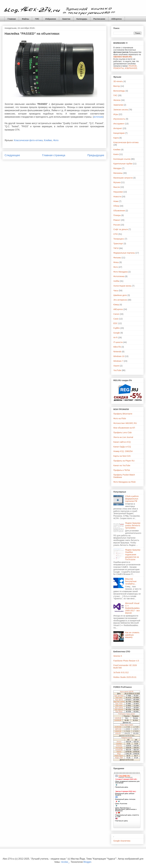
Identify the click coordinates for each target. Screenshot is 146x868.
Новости (117, 197)
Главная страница (54, 155)
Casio (116, 319)
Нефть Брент (119, 756)
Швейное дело (120, 295)
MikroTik (117, 347)
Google (117, 333)
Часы (116, 291)
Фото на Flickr (120, 418)
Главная (12, 19)
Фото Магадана (121, 272)
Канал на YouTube (122, 465)
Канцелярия (119, 133)
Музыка (117, 182)
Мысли (117, 187)
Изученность (119, 119)
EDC (116, 323)
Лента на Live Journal (123, 437)
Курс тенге (119, 704)
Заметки (66, 19)
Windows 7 (118, 361)
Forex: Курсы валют (127, 725)
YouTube (117, 370)
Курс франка (119, 710)
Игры (116, 114)
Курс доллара (119, 696)
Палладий (119, 748)
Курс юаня (119, 706)
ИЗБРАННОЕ (131, 68)
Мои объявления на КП (124, 428)
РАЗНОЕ (133, 66)
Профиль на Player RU (124, 461)
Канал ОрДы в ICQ (122, 447)
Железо (117, 100)
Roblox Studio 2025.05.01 (125, 677)
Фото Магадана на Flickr (125, 482)
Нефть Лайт (119, 758)
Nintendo (117, 352)
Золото (119, 742)
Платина (119, 746)
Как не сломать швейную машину (132, 635)
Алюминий (119, 750)
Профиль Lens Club (122, 432)
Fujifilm (117, 328)
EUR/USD (118, 727)
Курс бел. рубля (119, 702)
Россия (117, 225)
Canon (116, 314)
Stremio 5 (118, 656)
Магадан (117, 168)
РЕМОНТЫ (119, 68)
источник (98, 117)
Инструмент (119, 124)
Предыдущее (96, 155)
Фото (56, 140)
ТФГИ (116, 248)
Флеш (116, 262)
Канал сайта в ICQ (122, 442)
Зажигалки (118, 105)
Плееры (117, 215)
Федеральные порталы (124, 253)
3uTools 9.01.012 (121, 672)
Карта (116, 138)
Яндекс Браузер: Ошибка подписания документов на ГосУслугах (133, 555)
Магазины (118, 173)
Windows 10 (119, 356)
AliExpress (117, 19)
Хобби (116, 281)
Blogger (87, 862)
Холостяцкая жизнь (122, 286)
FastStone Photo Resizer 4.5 (126, 661)
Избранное (51, 19)
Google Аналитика (122, 841)
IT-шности (118, 342)
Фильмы (117, 258)
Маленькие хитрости (123, 178)
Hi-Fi (116, 338)
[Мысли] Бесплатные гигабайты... (131, 581)
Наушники (118, 192)
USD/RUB (118, 718)
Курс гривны (119, 708)
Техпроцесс (119, 239)
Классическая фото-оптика (28, 140)
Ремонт (117, 220)
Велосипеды (119, 91)
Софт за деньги (121, 229)
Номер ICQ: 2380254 (123, 451)
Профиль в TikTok (122, 470)
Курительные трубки (123, 164)
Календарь (82, 19)
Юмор (116, 305)
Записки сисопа (121, 110)
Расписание (99, 19)
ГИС (37, 19)
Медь (119, 754)
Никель (119, 752)
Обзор (116, 206)
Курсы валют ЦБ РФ (127, 692)
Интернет (118, 128)
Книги (116, 154)
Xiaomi (116, 366)
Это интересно (120, 300)
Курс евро (119, 698)
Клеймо (48, 140)
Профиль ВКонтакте (123, 414)
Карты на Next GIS (122, 456)
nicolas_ (65, 862)
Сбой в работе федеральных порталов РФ (132, 499)
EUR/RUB (118, 720)
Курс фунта (119, 700)
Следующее (12, 155)
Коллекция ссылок (122, 159)
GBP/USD (118, 729)
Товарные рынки (127, 738)
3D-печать (118, 81)
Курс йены (119, 712)
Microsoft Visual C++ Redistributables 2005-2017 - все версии (132, 608)
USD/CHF (118, 731)
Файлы (25, 19)
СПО (116, 234)
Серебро (119, 744)
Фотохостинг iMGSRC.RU (125, 423)
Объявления (119, 211)
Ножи (116, 201)
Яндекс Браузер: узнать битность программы (133, 525)
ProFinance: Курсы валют (127, 714)
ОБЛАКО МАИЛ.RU (123, 57)
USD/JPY (118, 733)
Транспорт (118, 244)
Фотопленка (119, 276)
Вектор (117, 86)
